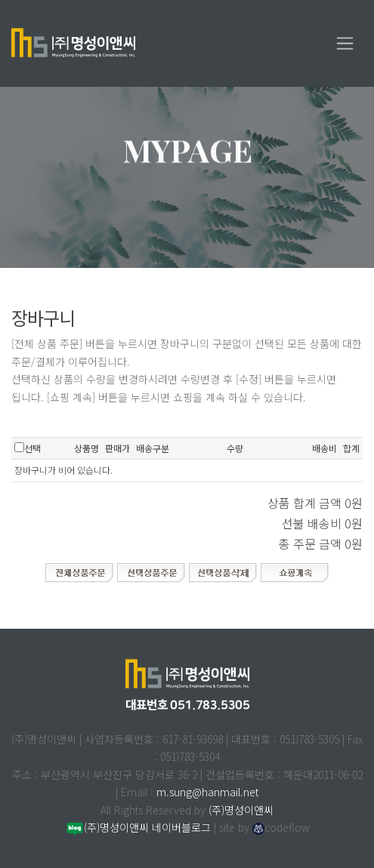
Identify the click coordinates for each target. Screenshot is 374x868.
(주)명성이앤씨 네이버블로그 (138, 827)
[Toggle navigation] (345, 43)
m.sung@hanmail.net (207, 792)
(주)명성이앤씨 (241, 810)
